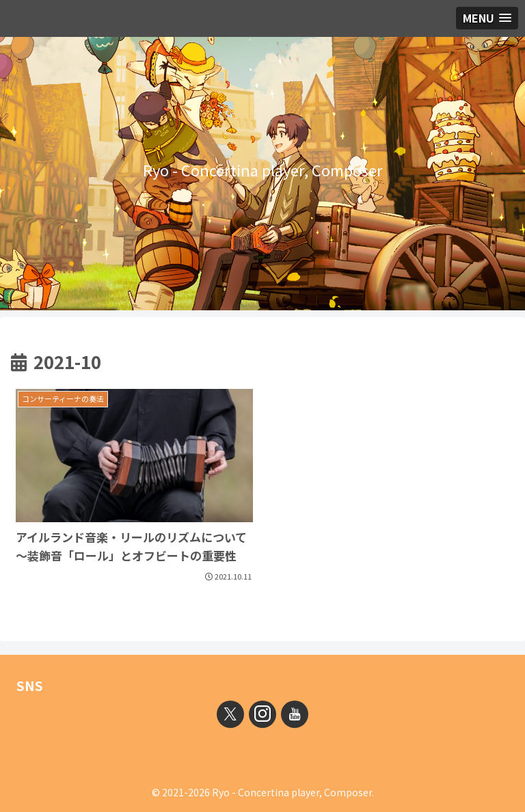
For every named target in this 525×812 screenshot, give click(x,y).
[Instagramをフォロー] (262, 714)
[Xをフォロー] (230, 714)
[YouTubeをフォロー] (295, 714)
